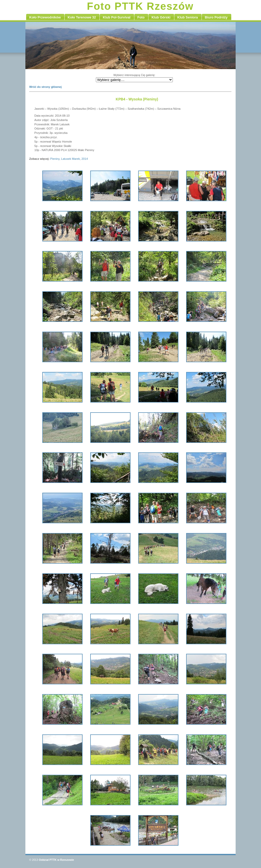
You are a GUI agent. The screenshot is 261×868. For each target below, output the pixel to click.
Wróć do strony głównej (46, 87)
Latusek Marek (70, 159)
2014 (85, 159)
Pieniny (55, 159)
